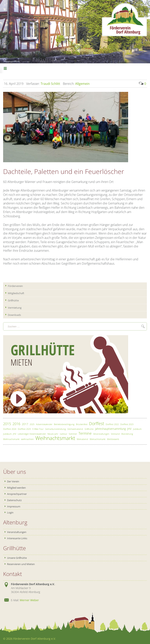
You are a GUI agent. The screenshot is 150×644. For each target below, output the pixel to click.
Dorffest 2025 (24, 429)
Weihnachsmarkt (11, 439)
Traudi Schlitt (43, 84)
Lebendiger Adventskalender (32, 434)
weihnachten (27, 439)
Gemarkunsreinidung (55, 429)
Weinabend (82, 439)
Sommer (73, 434)
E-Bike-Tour (38, 429)
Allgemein (76, 84)
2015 (7, 424)
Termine (85, 433)
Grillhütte (89, 429)
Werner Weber (29, 600)
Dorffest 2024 (10, 429)
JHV (129, 429)
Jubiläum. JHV (10, 434)
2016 (16, 424)
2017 (25, 424)
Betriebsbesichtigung (64, 424)
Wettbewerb (113, 439)
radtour (63, 434)
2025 (32, 424)
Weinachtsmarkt (98, 439)
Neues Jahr (53, 434)
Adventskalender (44, 424)
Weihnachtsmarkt (55, 438)
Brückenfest (82, 424)
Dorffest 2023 (127, 424)
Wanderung (127, 434)
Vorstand (115, 434)
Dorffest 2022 (112, 424)
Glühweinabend (75, 429)
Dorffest (97, 424)
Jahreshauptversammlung (110, 429)
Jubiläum (137, 429)
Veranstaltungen (101, 434)
